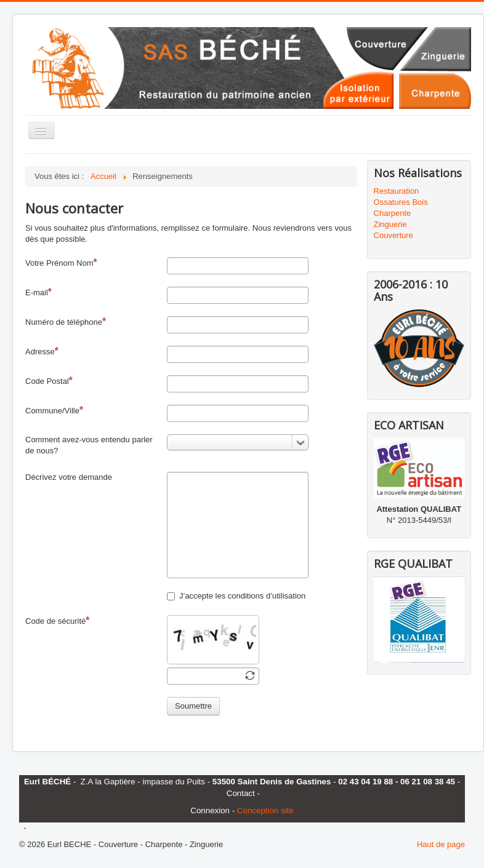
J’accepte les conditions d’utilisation (236, 596)
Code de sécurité (57, 620)
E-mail (38, 292)
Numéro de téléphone (66, 321)
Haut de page (441, 844)
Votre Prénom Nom (61, 262)
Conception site (265, 810)
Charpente (393, 213)
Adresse (42, 351)
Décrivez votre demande (69, 477)
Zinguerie (390, 224)
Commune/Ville (54, 410)
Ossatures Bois (401, 202)
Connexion (210, 810)
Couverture (393, 235)
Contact (241, 793)
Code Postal (49, 380)
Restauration (397, 191)
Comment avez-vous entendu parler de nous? (89, 445)
